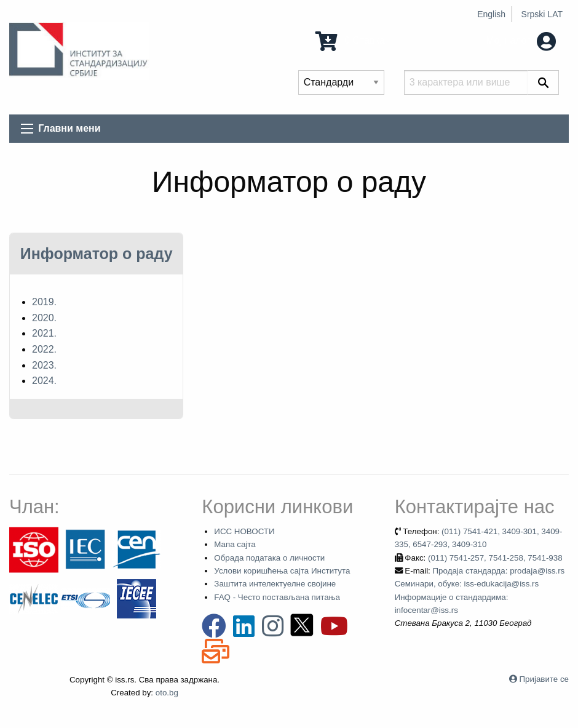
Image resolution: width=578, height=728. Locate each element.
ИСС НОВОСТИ (244, 531)
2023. (44, 365)
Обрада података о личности (269, 558)
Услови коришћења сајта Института (282, 571)
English (491, 14)
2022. (44, 349)
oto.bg (167, 693)
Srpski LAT (542, 14)
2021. (44, 333)
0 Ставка (350, 40)
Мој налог (521, 40)
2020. (44, 318)
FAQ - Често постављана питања (277, 597)
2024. (44, 381)
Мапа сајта (235, 544)
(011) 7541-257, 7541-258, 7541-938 (495, 558)
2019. (44, 302)
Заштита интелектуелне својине (275, 584)
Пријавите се (544, 679)
